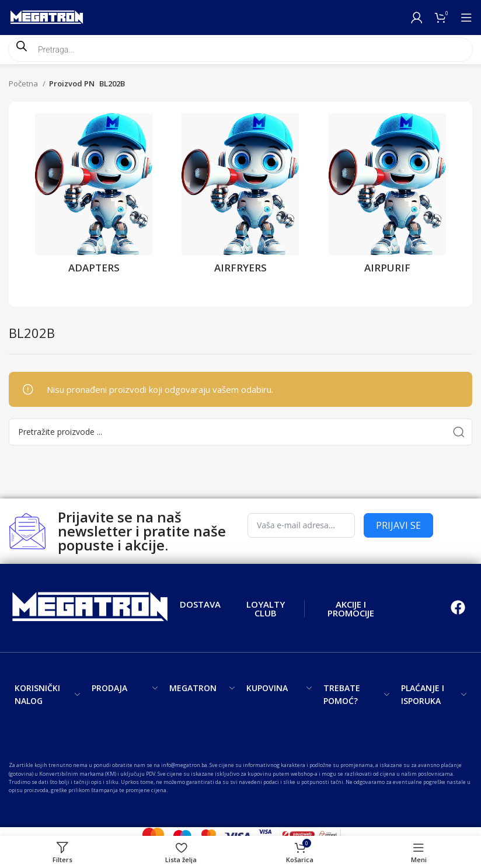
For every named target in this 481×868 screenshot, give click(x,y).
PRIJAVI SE (398, 525)
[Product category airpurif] (387, 197)
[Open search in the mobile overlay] (240, 50)
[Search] (240, 432)
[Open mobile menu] (466, 18)
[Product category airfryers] (240, 197)
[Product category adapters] (94, 197)
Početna (24, 83)
